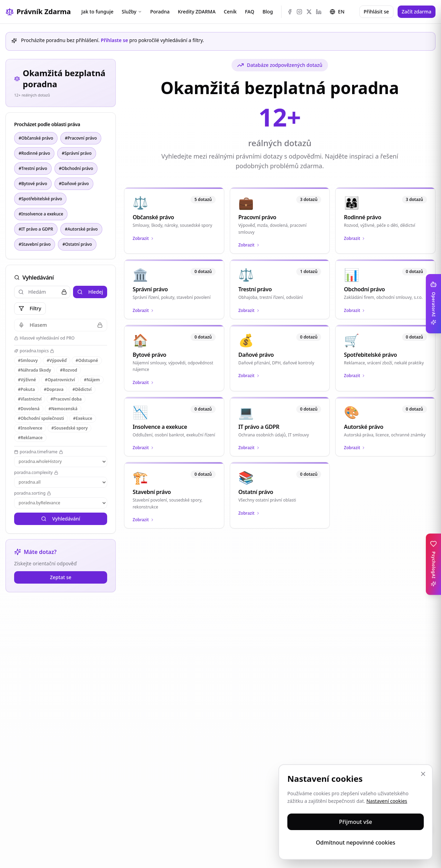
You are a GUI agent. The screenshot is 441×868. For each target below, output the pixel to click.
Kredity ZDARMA (197, 12)
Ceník (230, 12)
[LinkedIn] (319, 12)
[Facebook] (290, 12)
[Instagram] (299, 12)
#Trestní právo (33, 168)
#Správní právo (77, 153)
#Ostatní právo (77, 244)
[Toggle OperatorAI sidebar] (433, 304)
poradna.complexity (36, 473)
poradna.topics (34, 351)
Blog (268, 12)
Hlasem (61, 325)
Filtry (30, 308)
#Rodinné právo (34, 153)
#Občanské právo (36, 138)
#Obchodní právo (76, 168)
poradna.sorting (33, 493)
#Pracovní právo (81, 138)
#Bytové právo (33, 184)
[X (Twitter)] (309, 12)
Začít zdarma (417, 12)
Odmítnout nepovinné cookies (356, 842)
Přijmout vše (356, 822)
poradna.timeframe (39, 452)
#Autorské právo (81, 229)
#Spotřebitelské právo (40, 199)
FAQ (250, 12)
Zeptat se (61, 577)
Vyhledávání (60, 519)
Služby (132, 12)
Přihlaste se (114, 40)
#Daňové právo (74, 184)
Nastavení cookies (387, 801)
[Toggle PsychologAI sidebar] (433, 564)
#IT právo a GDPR (36, 229)
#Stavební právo (35, 244)
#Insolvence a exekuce (41, 214)
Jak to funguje (97, 12)
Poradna (160, 12)
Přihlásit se (376, 12)
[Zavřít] (423, 774)
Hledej (90, 292)
